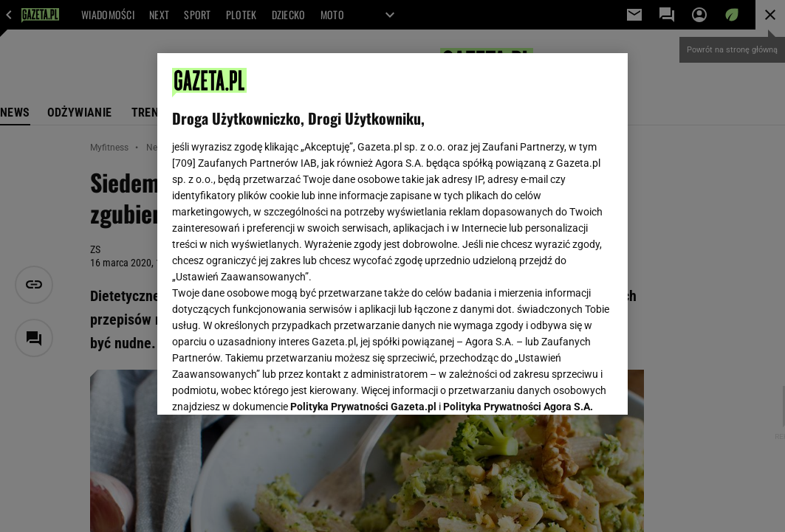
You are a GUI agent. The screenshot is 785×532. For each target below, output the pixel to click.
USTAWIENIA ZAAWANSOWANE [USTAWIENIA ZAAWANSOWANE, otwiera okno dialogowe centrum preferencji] (268, 385)
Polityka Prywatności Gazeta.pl (363, 227)
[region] (393, 234)
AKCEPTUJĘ (563, 386)
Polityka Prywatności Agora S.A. (518, 227)
